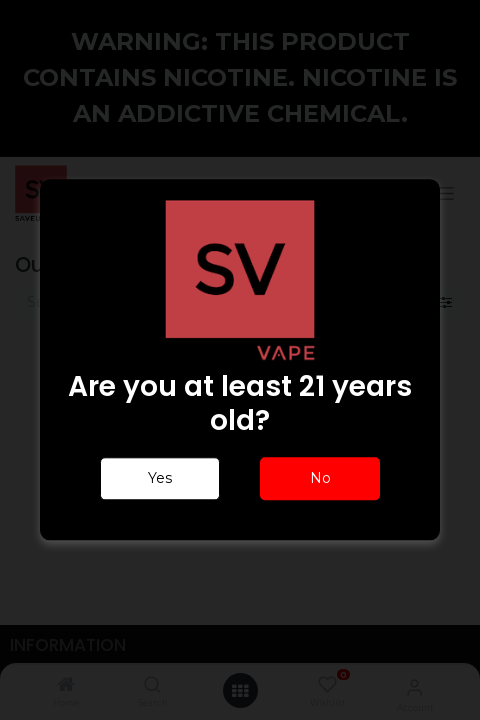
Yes (160, 479)
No (320, 479)
